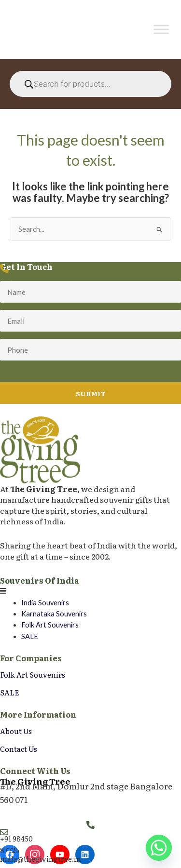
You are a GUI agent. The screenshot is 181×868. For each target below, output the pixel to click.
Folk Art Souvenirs (50, 625)
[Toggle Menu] (161, 30)
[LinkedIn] (85, 855)
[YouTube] (60, 855)
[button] (90, 591)
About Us (16, 731)
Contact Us (19, 749)
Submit (91, 393)
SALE (30, 636)
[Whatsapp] (159, 848)
